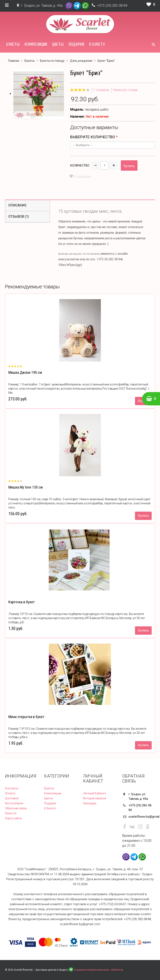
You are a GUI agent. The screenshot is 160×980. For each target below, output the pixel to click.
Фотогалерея (14, 803)
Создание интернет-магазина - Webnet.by (99, 970)
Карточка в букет (22, 602)
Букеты (13, 44)
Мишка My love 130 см (26, 487)
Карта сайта (13, 818)
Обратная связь (16, 808)
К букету (97, 44)
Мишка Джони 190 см (25, 372)
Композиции (36, 44)
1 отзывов (101, 90)
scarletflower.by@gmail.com (142, 817)
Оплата (10, 793)
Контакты (12, 788)
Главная (14, 61)
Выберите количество (93, 137)
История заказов (95, 798)
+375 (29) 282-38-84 (112, 6)
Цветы (58, 44)
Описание (17, 205)
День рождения (81, 61)
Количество (80, 165)
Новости (11, 813)
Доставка (12, 798)
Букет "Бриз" (106, 61)
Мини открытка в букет (26, 717)
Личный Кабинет (95, 793)
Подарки (76, 44)
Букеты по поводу (52, 61)
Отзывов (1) (19, 217)
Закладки (90, 803)
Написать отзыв (125, 90)
